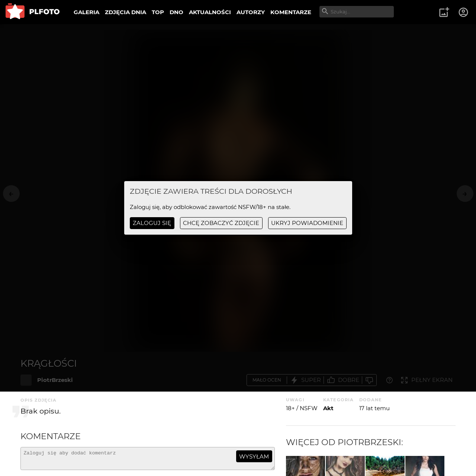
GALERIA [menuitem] (86, 12)
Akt (328, 408)
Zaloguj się (152, 223)
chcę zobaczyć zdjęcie (221, 223)
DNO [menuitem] (176, 12)
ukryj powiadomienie (307, 223)
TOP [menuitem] (158, 12)
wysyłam (254, 456)
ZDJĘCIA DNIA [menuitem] (126, 12)
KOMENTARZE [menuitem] (291, 12)
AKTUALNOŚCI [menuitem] (210, 12)
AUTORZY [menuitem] (251, 12)
